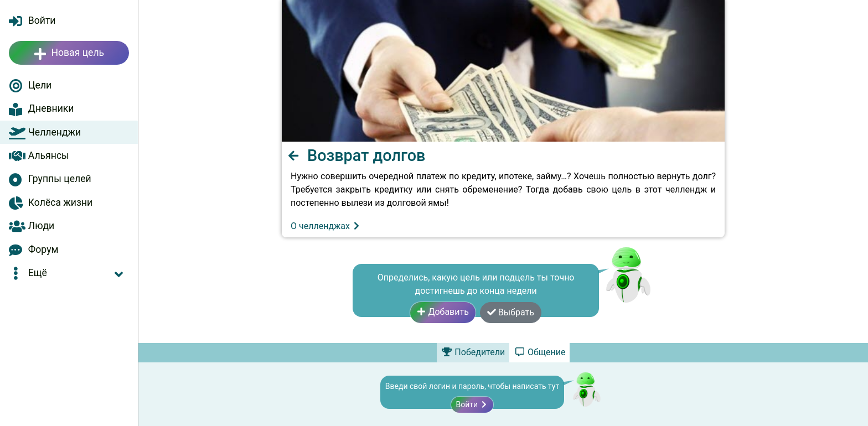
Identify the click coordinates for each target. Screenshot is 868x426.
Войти (472, 404)
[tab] (539, 352)
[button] (69, 273)
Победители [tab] (473, 352)
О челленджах (326, 226)
